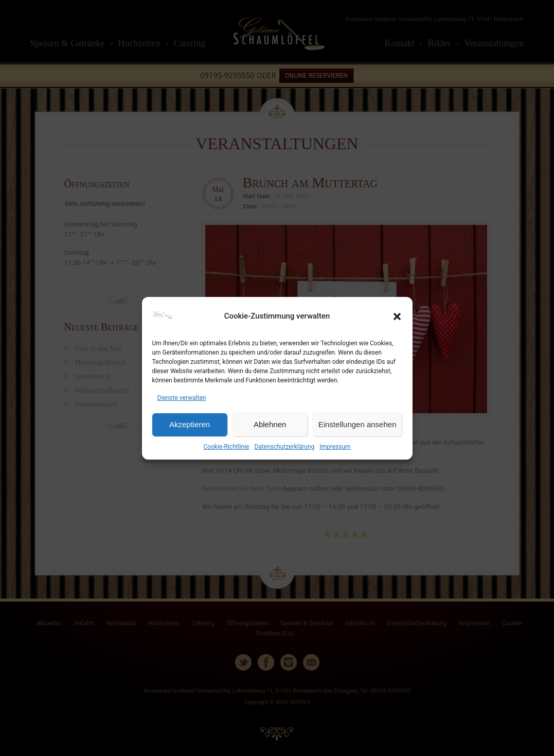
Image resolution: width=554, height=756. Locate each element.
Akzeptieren (190, 424)
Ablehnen (270, 424)
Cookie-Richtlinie (226, 447)
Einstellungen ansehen (358, 424)
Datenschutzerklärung (284, 447)
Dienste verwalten (182, 398)
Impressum (335, 447)
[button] (397, 317)
